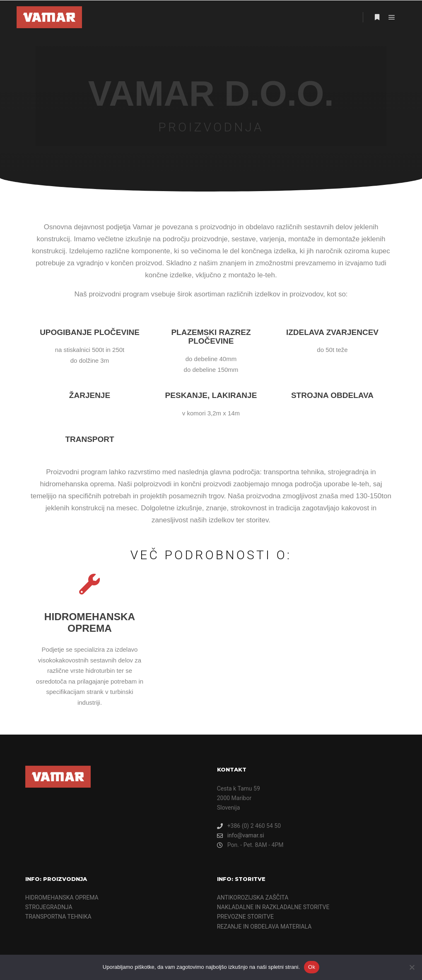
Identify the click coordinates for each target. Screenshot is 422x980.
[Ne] (412, 967)
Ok (312, 967)
